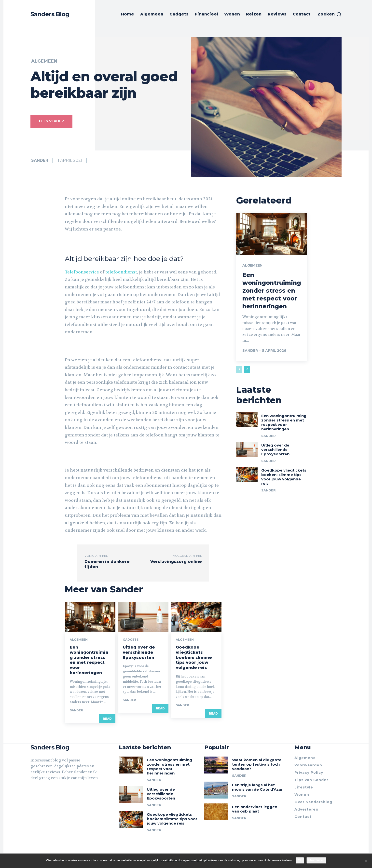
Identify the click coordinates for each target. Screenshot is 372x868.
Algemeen (44, 61)
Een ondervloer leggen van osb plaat (255, 809)
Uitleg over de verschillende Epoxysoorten (139, 652)
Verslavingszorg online (176, 562)
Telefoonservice (82, 272)
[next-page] (247, 368)
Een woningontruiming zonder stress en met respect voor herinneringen (89, 660)
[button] (330, 14)
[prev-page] (239, 368)
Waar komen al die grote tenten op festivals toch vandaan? (257, 765)
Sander (40, 160)
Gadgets (131, 640)
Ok (300, 860)
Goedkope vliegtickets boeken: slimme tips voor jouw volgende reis (194, 657)
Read (107, 718)
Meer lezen (316, 860)
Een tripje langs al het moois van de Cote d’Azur (257, 787)
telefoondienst (121, 272)
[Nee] (366, 861)
